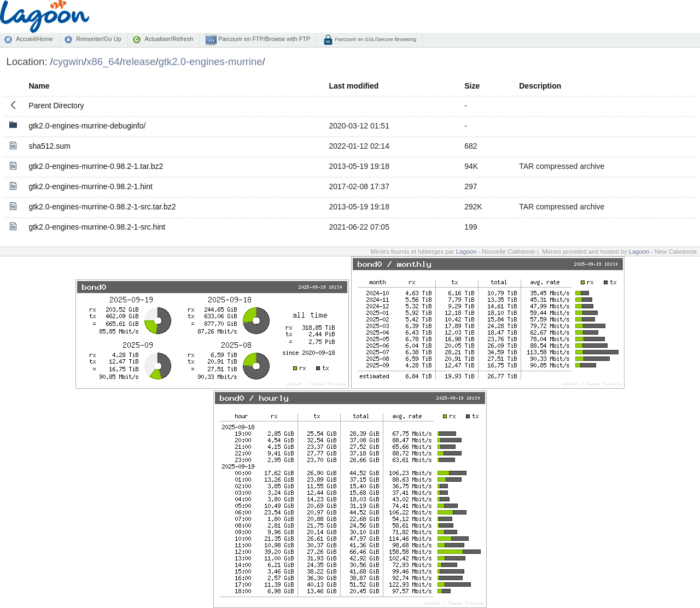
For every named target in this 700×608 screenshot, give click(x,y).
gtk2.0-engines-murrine (211, 62)
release (139, 62)
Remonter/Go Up (98, 39)
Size (472, 86)
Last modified (354, 86)
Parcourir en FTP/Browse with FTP (263, 39)
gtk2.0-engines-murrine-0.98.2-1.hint (90, 186)
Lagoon (466, 252)
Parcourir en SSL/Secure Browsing (375, 39)
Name (39, 86)
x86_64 (103, 62)
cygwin (68, 62)
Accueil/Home (34, 39)
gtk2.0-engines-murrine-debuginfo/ (87, 126)
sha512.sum (49, 146)
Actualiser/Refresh (169, 39)
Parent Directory (56, 106)
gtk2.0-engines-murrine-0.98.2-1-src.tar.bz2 (102, 207)
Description (540, 86)
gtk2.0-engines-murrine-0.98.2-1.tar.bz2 (96, 166)
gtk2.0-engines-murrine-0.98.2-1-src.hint (97, 227)
